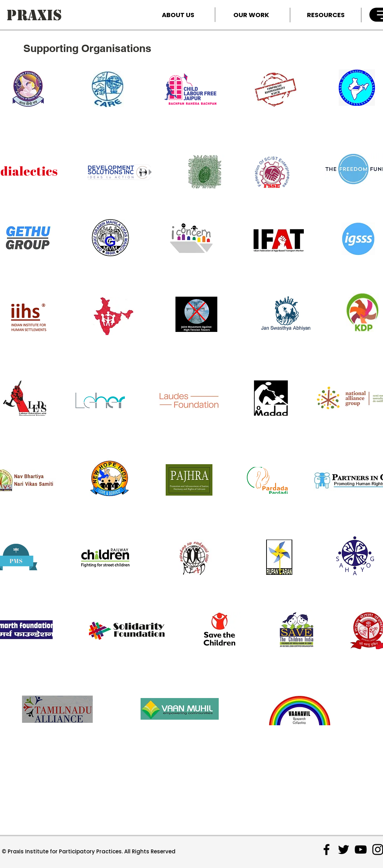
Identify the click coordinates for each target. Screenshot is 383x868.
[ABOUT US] (178, 15)
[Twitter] (344, 850)
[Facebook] (326, 850)
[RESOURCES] (326, 15)
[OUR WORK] (251, 15)
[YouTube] (361, 850)
